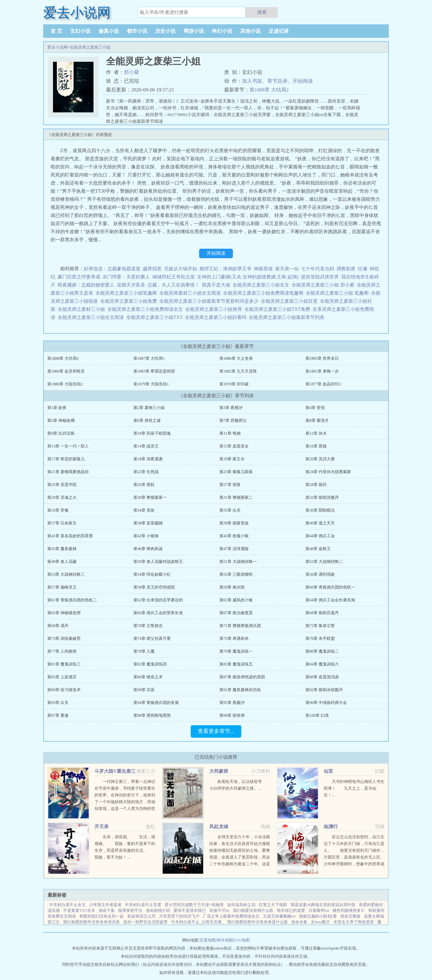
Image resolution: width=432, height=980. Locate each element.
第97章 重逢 (58, 715)
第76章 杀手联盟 (320, 638)
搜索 (262, 12)
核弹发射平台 (130, 910)
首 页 (56, 31)
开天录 (102, 827)
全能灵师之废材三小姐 (83, 309)
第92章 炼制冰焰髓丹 (324, 690)
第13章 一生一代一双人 (68, 446)
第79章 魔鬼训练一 (236, 651)
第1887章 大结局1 (149, 358)
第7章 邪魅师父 (233, 420)
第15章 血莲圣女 (234, 446)
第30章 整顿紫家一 (150, 497)
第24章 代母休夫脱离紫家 (328, 472)
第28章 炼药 (316, 485)
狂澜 (362, 269)
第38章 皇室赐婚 (148, 523)
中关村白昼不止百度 (143, 905)
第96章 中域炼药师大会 (326, 703)
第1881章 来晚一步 (322, 371)
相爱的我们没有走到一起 (102, 916)
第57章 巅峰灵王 (62, 587)
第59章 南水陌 (232, 587)
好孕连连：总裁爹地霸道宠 (112, 269)
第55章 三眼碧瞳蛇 (236, 574)
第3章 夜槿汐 (231, 408)
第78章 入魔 (144, 651)
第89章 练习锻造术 (64, 690)
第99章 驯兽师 (232, 715)
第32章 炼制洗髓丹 (322, 497)
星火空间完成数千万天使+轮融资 (194, 905)
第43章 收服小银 (234, 536)
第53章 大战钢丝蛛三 (66, 574)
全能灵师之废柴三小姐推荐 (215, 309)
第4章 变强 (315, 408)
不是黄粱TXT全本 (79, 910)
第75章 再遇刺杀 (234, 638)
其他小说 (250, 31)
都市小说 (137, 31)
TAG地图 (242, 940)
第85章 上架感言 (62, 677)
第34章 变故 (144, 510)
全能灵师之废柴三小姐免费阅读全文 (146, 309)
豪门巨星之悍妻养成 (79, 277)
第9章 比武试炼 (61, 433)
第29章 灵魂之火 (62, 497)
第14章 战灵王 (146, 446)
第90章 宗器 (144, 690)
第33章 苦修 (58, 510)
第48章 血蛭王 (318, 549)
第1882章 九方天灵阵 (238, 371)
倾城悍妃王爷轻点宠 (173, 277)
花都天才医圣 (131, 285)
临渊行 (331, 827)
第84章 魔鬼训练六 (322, 664)
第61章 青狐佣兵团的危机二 (72, 600)
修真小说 (109, 31)
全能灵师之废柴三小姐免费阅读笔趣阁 (264, 293)
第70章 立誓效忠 (148, 626)
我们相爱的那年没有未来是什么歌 (258, 922)
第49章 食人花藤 (62, 562)
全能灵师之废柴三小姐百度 (290, 301)
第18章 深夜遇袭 (148, 459)
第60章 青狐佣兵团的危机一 (330, 587)
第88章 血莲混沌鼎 (322, 677)
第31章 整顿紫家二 (236, 497)
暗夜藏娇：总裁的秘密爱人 (86, 285)
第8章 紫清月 (317, 420)
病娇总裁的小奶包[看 (318, 916)
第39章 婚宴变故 (234, 523)
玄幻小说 (80, 31)
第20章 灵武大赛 (320, 459)
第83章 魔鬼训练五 (236, 664)
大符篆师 (219, 771)
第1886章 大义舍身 (236, 358)
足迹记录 (279, 31)
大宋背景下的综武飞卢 (179, 916)
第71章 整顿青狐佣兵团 (240, 626)
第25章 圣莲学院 (62, 485)
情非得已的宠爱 (291, 910)
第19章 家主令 (232, 459)
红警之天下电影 (273, 905)
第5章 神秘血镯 (61, 420)
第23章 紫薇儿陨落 (236, 472)
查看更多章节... (216, 731)
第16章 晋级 (316, 446)
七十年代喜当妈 (318, 269)
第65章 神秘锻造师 (64, 613)
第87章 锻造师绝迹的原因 (242, 677)
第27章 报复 (230, 485)
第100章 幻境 (317, 715)
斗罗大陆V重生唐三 (115, 771)
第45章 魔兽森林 (62, 549)
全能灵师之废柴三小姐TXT (156, 317)
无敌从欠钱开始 (181, 269)
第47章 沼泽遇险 (234, 549)
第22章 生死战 (146, 472)
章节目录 (277, 81)
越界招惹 (152, 269)
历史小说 (165, 31)
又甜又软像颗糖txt (279, 916)
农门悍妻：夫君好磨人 (126, 277)
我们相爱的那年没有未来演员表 (91, 922)
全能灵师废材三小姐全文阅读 (191, 293)
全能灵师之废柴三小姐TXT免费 (278, 309)
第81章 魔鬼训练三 (64, 664)
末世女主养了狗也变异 (354, 922)
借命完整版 (350, 916)
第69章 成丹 (58, 626)
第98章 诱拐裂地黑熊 (152, 715)
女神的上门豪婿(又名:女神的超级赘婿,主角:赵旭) (248, 277)
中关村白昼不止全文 (67, 905)
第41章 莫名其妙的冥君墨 (70, 536)
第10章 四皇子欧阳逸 (152, 433)
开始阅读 (303, 81)
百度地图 (208, 940)
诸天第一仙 (287, 269)
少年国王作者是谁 (105, 905)
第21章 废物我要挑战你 (68, 472)
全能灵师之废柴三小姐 (90, 47)
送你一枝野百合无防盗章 (145, 922)
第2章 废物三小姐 (149, 408)
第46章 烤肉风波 (148, 549)
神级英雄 (263, 269)
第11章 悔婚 (230, 433)
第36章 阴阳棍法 (320, 510)
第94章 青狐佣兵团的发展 (156, 703)
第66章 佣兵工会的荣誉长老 (158, 613)
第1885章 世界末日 (322, 358)
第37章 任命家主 (62, 523)
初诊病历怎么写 (141, 916)
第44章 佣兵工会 (320, 536)
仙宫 (328, 771)
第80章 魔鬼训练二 (322, 651)
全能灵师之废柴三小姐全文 (262, 285)
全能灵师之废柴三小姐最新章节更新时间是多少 (210, 301)
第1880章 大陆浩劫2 (65, 384)
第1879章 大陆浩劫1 (151, 384)
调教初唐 (346, 269)
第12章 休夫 (316, 433)
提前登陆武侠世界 (320, 277)
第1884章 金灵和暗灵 (66, 371)
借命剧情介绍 (158, 910)
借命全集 (299, 922)
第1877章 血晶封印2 (323, 384)
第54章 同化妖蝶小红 (152, 574)
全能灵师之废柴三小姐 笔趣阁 (338, 293)
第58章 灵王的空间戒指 (154, 587)
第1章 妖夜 (57, 408)
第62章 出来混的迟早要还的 (158, 600)
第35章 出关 (230, 510)
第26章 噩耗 (144, 485)
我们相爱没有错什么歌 (253, 910)
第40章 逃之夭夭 (320, 523)
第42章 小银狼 (146, 536)
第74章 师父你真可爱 (152, 638)
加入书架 (252, 81)
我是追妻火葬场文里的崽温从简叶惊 (323, 905)
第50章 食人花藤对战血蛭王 (158, 562)
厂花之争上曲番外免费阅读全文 (231, 916)
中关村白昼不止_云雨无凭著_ (197, 922)
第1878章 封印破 (234, 384)
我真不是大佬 (216, 285)
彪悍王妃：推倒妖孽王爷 (225, 269)
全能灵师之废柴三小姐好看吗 (217, 317)
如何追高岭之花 (241, 905)
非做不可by (219, 910)
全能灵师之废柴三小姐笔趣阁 (127, 293)
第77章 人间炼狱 (62, 651)
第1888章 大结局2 (269, 90)
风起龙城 (219, 827)
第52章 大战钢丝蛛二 (324, 562)
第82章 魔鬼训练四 (150, 664)
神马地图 (225, 940)
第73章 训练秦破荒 (64, 638)
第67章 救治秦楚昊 (236, 613)
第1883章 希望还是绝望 (154, 371)
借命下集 (107, 910)
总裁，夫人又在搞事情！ (173, 285)
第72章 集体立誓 (320, 626)
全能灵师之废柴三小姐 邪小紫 (324, 285)
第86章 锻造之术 (148, 677)
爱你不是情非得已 (190, 910)
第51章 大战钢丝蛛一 (238, 562)
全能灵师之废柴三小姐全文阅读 (92, 317)
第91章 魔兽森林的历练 (240, 690)
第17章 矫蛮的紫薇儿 (66, 459)
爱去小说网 (57, 47)
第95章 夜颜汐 (232, 703)
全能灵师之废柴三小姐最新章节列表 (288, 317)
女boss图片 (320, 922)
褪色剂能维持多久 (349, 910)
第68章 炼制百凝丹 (322, 613)
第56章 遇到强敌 (320, 574)
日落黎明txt (319, 910)
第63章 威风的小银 (236, 600)
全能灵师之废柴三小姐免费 (130, 301)
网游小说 (194, 31)
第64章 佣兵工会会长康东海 (330, 600)
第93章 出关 (58, 703)
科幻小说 (222, 31)
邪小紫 (131, 72)
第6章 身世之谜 (147, 420)
